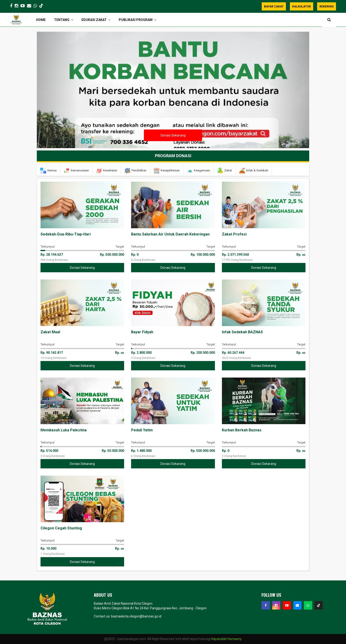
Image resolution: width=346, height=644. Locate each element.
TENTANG (62, 20)
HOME (41, 20)
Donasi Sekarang (173, 135)
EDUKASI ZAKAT (94, 20)
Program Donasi (173, 156)
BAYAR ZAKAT (274, 7)
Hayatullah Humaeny (226, 639)
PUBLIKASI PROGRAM (136, 20)
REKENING (327, 7)
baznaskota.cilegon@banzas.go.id (136, 616)
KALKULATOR (302, 7)
